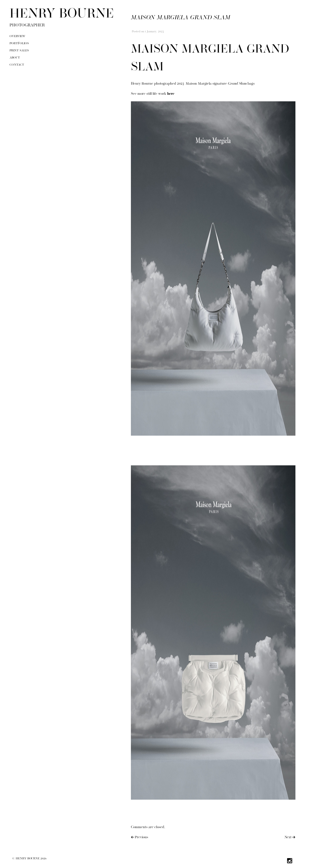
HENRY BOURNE (62, 14)
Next (288, 837)
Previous (141, 837)
